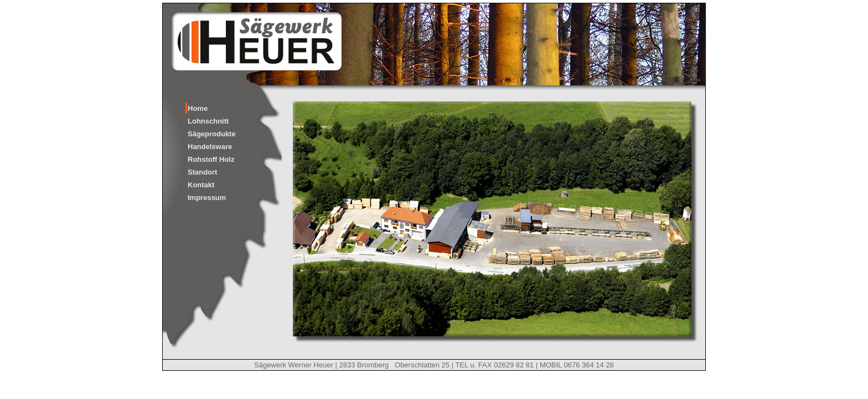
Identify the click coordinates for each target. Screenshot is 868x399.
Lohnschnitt (208, 121)
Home (198, 108)
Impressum (207, 198)
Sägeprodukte (212, 134)
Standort (202, 172)
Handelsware (210, 147)
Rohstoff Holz (211, 159)
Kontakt (201, 185)
